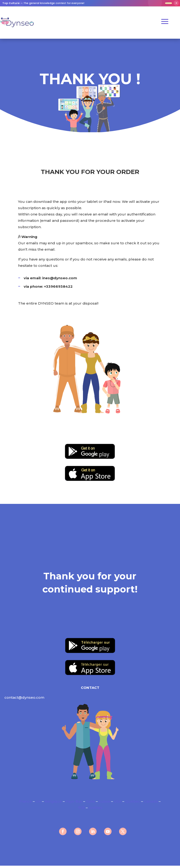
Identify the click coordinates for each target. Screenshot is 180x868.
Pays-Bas (74, 804)
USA (118, 804)
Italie (90, 804)
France (26, 804)
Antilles (95, 810)
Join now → (162, 4)
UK (38, 804)
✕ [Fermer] (176, 4)
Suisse (104, 804)
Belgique (53, 804)
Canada (151, 804)
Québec (133, 804)
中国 (81, 810)
